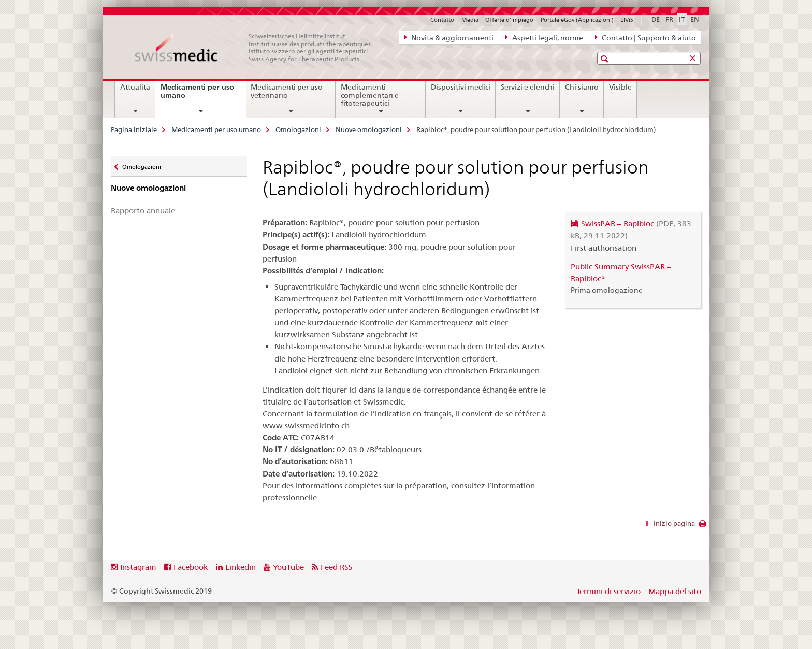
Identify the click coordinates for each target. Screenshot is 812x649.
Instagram (138, 567)
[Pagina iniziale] (258, 48)
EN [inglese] (695, 19)
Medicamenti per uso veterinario (287, 91)
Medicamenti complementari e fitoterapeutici (370, 95)
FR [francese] (669, 19)
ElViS (627, 20)
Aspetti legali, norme (544, 37)
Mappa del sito (675, 591)
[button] (606, 59)
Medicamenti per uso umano (197, 95)
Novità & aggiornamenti (449, 37)
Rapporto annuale (143, 211)
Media (470, 20)
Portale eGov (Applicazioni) (577, 20)
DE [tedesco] (656, 19)
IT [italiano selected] (682, 19)
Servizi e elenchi (528, 87)
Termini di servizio (608, 591)
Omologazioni (298, 129)
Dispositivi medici (461, 87)
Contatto (442, 20)
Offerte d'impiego (509, 20)
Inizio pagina (673, 523)
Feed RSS (337, 567)
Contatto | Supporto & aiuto (646, 37)
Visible (620, 87)
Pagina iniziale (134, 129)
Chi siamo (582, 87)
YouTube (288, 567)
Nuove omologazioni (369, 129)
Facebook (191, 567)
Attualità (135, 87)
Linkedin (241, 567)
